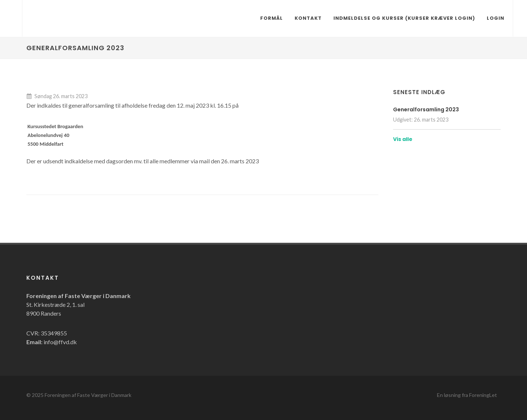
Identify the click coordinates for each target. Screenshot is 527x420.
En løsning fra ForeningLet (467, 395)
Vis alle (403, 139)
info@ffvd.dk (60, 342)
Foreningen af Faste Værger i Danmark (88, 395)
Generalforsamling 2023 (426, 109)
